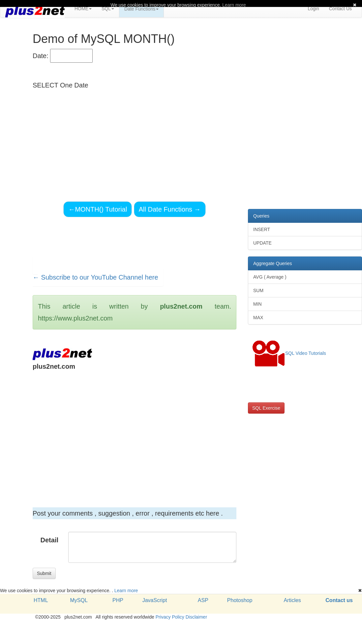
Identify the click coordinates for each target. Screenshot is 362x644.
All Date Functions (170, 209)
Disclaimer (196, 617)
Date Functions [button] (141, 9)
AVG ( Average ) (270, 277)
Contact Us (340, 9)
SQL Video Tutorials (289, 354)
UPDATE (262, 243)
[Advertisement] (125, 430)
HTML (41, 600)
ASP (203, 600)
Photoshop (240, 600)
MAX (258, 318)
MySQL (79, 600)
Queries (261, 216)
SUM (258, 290)
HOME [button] (83, 9)
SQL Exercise (266, 408)
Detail (49, 540)
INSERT (262, 229)
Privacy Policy (170, 617)
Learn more (126, 591)
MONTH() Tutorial (98, 209)
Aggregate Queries (273, 263)
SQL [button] (108, 9)
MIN (257, 304)
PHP (118, 600)
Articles (292, 600)
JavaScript (155, 600)
